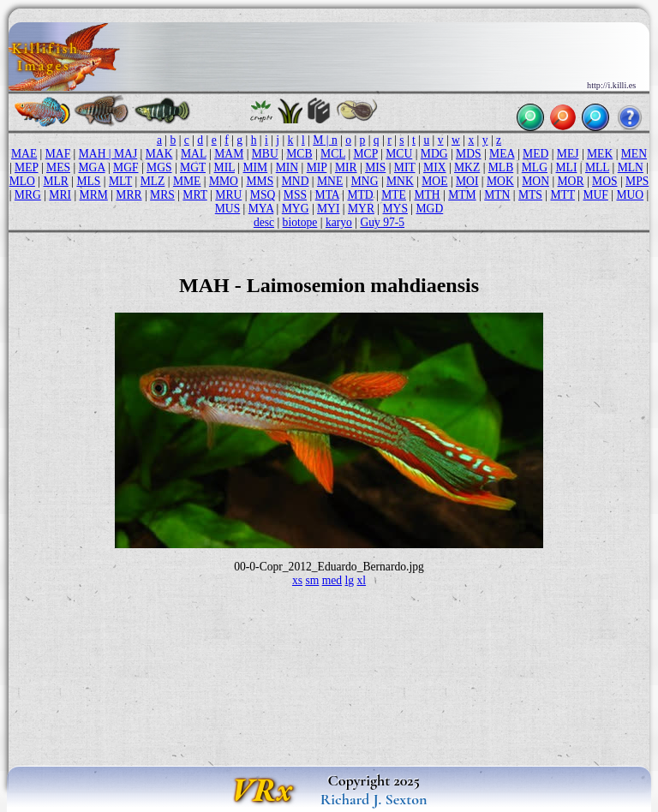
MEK (600, 154)
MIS (375, 167)
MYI (328, 209)
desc (264, 222)
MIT (405, 167)
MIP (317, 167)
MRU (228, 195)
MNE (330, 181)
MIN (287, 167)
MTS (530, 195)
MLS (88, 181)
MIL (224, 167)
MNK (400, 181)
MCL (333, 154)
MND (296, 181)
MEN (634, 154)
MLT (120, 181)
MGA (92, 167)
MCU (399, 154)
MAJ (126, 154)
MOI (467, 181)
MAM (229, 154)
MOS (604, 181)
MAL (194, 154)
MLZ (153, 181)
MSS (295, 195)
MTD (360, 195)
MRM (94, 195)
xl (362, 580)
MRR (129, 195)
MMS (260, 181)
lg (350, 580)
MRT (194, 195)
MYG (296, 209)
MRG (28, 195)
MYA (261, 209)
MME (187, 181)
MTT (562, 195)
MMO (224, 181)
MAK (159, 154)
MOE (434, 181)
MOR (571, 181)
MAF (58, 154)
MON (535, 181)
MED (535, 154)
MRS (162, 195)
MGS (159, 167)
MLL (597, 167)
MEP (26, 167)
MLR (55, 181)
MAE (24, 154)
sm (312, 580)
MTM (462, 195)
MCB (299, 154)
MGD (430, 209)
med (332, 580)
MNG (365, 181)
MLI (567, 167)
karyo (339, 222)
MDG (434, 154)
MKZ (467, 167)
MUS (227, 209)
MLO (22, 181)
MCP (366, 154)
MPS (637, 181)
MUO (630, 195)
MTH (427, 195)
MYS (395, 209)
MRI (60, 195)
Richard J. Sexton (374, 799)
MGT (193, 167)
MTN (497, 195)
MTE (394, 195)
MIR (346, 167)
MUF (595, 195)
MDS (468, 154)
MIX (434, 167)
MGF (126, 167)
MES (58, 167)
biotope (300, 222)
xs (297, 580)
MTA (327, 195)
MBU (265, 154)
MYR (361, 209)
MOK (500, 181)
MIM (256, 167)
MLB (501, 167)
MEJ (568, 154)
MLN (631, 167)
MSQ (263, 195)
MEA (502, 154)
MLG (535, 167)
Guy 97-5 (382, 222)
